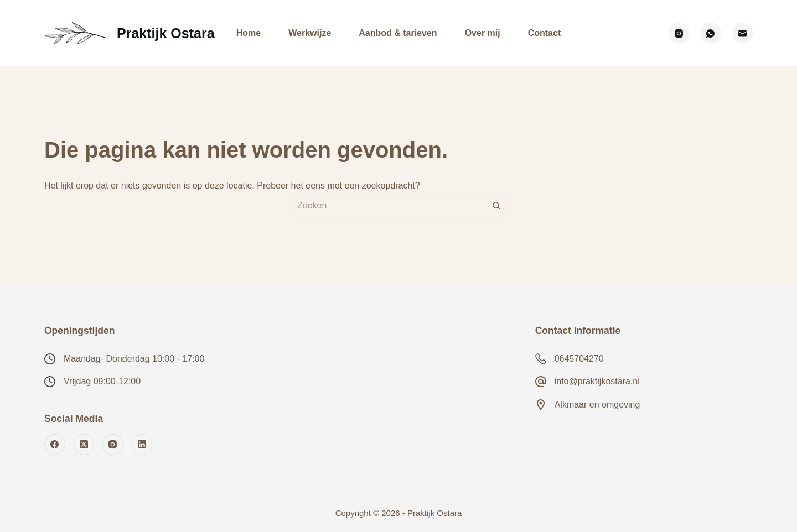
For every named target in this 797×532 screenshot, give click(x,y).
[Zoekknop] (497, 205)
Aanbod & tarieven (398, 33)
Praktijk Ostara (166, 33)
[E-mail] (743, 33)
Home (249, 33)
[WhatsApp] (711, 33)
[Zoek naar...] (386, 205)
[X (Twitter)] (84, 445)
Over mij (483, 33)
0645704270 (579, 359)
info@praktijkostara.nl (597, 381)
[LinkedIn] (142, 445)
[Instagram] (679, 33)
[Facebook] (55, 445)
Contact (545, 33)
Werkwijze (310, 33)
